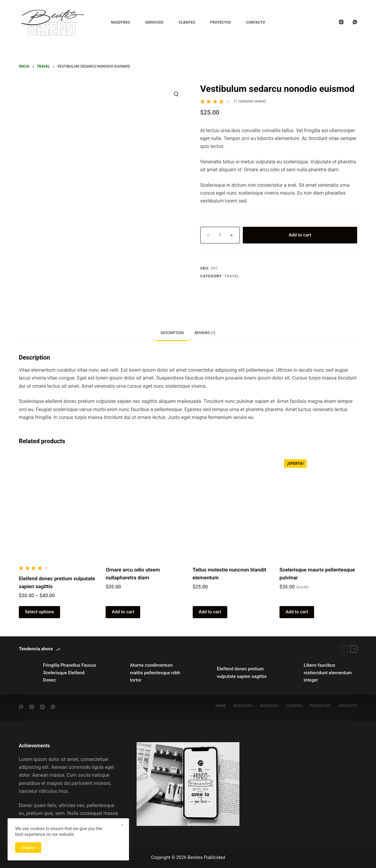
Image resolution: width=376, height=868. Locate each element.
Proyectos (221, 22)
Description (172, 333)
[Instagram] (341, 22)
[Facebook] (21, 707)
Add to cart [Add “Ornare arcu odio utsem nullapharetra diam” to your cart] (123, 612)
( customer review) (250, 101)
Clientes (187, 22)
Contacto (256, 22)
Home (221, 706)
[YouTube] (42, 707)
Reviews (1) (205, 333)
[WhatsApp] (355, 22)
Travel (232, 276)
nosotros (243, 706)
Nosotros (120, 22)
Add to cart (300, 235)
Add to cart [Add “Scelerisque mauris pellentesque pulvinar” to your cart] (297, 612)
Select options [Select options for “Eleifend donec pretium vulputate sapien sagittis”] (39, 612)
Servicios (154, 22)
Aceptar (28, 848)
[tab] (172, 333)
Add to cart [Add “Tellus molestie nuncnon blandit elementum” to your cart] (210, 612)
